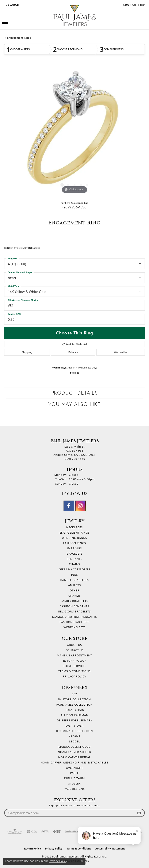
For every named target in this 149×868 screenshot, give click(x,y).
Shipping (27, 352)
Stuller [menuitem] (74, 783)
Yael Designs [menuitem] (75, 789)
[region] (74, 131)
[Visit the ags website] (15, 832)
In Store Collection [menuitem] (75, 699)
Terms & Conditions (75, 671)
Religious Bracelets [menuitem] (74, 611)
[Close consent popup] (82, 861)
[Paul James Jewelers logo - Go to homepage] (74, 16)
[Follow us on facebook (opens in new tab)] (69, 506)
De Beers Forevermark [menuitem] (74, 720)
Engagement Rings (19, 38)
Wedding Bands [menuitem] (74, 538)
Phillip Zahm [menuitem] (74, 778)
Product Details (75, 393)
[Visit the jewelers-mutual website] (72, 832)
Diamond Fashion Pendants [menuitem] (74, 617)
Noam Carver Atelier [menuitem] (74, 752)
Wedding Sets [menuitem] (74, 627)
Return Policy (75, 661)
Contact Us (74, 650)
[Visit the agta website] (45, 832)
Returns (73, 352)
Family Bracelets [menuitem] (74, 601)
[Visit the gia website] (32, 832)
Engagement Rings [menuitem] (75, 533)
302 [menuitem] (75, 694)
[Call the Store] (75, 459)
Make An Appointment (74, 655)
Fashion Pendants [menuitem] (75, 606)
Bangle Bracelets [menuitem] (75, 580)
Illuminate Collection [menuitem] (74, 731)
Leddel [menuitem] (74, 741)
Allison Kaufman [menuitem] (74, 715)
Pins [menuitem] (75, 575)
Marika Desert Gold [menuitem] (74, 747)
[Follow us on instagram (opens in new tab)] (80, 506)
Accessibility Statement (110, 849)
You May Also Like (74, 404)
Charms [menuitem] (74, 596)
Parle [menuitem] (74, 773)
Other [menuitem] (74, 590)
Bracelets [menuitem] (74, 554)
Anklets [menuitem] (74, 585)
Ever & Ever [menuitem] (74, 726)
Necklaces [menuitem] (74, 527)
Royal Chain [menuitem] (74, 710)
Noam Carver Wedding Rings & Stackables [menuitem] (74, 762)
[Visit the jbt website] (57, 832)
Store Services (74, 666)
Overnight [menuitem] (75, 768)
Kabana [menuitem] (74, 736)
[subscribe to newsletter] (139, 813)
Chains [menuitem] (74, 564)
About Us (74, 645)
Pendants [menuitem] (74, 559)
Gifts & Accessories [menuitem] (74, 569)
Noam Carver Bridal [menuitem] (74, 757)
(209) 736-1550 (75, 207)
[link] (134, 5)
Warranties (121, 352)
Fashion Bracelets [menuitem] (74, 622)
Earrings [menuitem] (75, 548)
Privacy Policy (75, 676)
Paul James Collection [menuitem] (74, 705)
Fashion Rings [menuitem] (75, 543)
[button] (12, 5)
